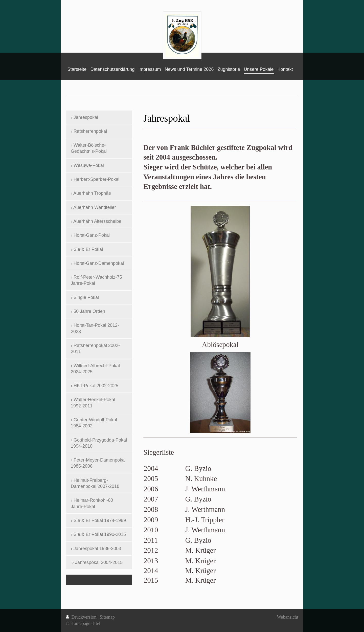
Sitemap (107, 617)
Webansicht (288, 617)
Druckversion (82, 617)
